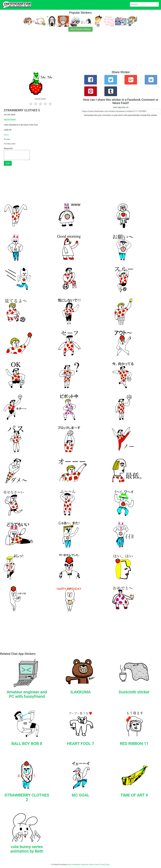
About (69, 864)
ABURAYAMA (10, 120)
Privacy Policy (105, 864)
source (6, 135)
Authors (92, 864)
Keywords (85, 864)
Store (97, 864)
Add (8, 163)
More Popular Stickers (80, 29)
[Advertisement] (76, 53)
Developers (76, 864)
